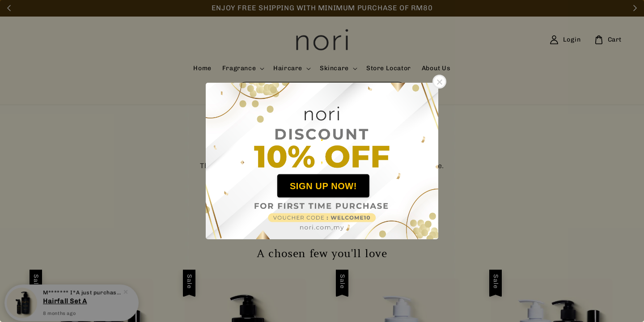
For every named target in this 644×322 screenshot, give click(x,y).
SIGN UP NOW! (323, 186)
